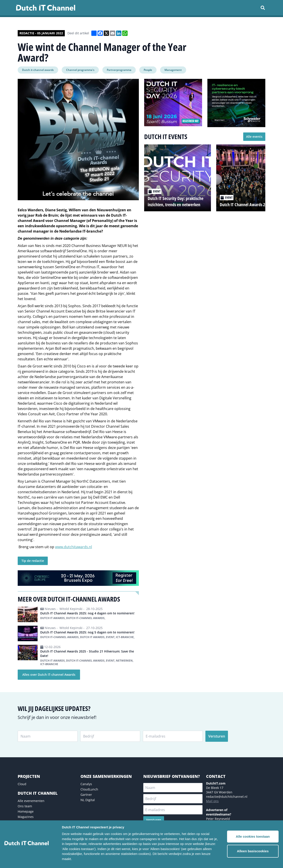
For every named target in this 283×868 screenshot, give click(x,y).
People (148, 70)
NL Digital (88, 800)
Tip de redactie (33, 561)
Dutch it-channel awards (38, 70)
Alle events (254, 137)
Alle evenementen (31, 801)
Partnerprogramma (119, 70)
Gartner (86, 795)
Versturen (217, 736)
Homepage (26, 811)
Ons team (25, 806)
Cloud (22, 784)
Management (173, 70)
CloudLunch (89, 789)
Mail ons (212, 801)
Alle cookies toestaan (253, 836)
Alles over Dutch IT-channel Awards (49, 675)
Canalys (86, 784)
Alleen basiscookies (253, 851)
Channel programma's (80, 70)
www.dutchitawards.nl (74, 547)
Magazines (26, 817)
